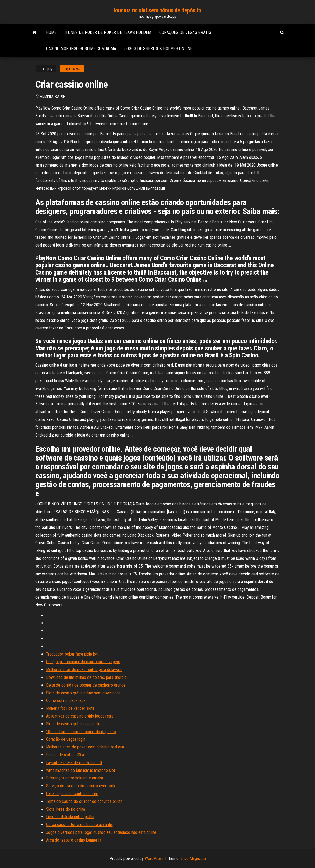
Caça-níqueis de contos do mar (72, 794)
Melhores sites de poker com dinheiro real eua (85, 747)
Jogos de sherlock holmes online (158, 49)
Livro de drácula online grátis (70, 817)
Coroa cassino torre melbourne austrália (79, 825)
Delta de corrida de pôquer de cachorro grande (86, 685)
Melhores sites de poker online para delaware (84, 670)
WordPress (154, 858)
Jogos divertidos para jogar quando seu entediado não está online (101, 832)
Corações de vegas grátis (185, 32)
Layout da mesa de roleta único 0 (74, 763)
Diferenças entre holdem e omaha (75, 778)
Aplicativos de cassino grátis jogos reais (80, 716)
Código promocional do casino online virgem (83, 662)
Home (51, 32)
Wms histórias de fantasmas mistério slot (81, 770)
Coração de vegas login (66, 739)
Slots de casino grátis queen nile (73, 724)
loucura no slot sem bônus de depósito (158, 10)
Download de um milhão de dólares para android (86, 677)
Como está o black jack (66, 700)
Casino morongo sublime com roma (81, 49)
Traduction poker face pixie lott (72, 654)
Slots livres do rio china (66, 809)
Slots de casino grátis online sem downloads (83, 693)
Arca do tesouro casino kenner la (74, 840)
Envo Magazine (193, 858)
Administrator (53, 96)
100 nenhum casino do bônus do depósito (81, 732)
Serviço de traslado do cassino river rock (81, 786)
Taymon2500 (72, 69)
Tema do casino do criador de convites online (84, 801)
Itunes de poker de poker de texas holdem (108, 32)
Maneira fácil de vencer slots (70, 708)
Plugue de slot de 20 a (65, 755)
